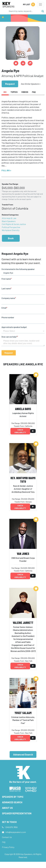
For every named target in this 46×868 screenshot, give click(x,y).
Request (10, 84)
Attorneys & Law (9, 218)
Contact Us (7, 837)
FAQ (4, 842)
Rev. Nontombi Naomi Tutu (23, 480)
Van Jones (23, 554)
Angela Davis (23, 409)
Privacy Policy (8, 847)
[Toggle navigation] (40, 4)
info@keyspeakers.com (16, 832)
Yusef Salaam (23, 713)
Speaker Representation (17, 813)
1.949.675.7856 (11, 827)
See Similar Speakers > (31, 84)
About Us (7, 808)
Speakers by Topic (13, 797)
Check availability (20, 431)
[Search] (24, 11)
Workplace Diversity (11, 230)
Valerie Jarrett (23, 623)
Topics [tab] (14, 92)
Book (11, 238)
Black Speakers (9, 221)
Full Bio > (6, 170)
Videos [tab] (25, 92)
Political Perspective (11, 227)
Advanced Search (23, 754)
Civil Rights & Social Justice (14, 224)
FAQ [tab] (34, 92)
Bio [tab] (5, 92)
